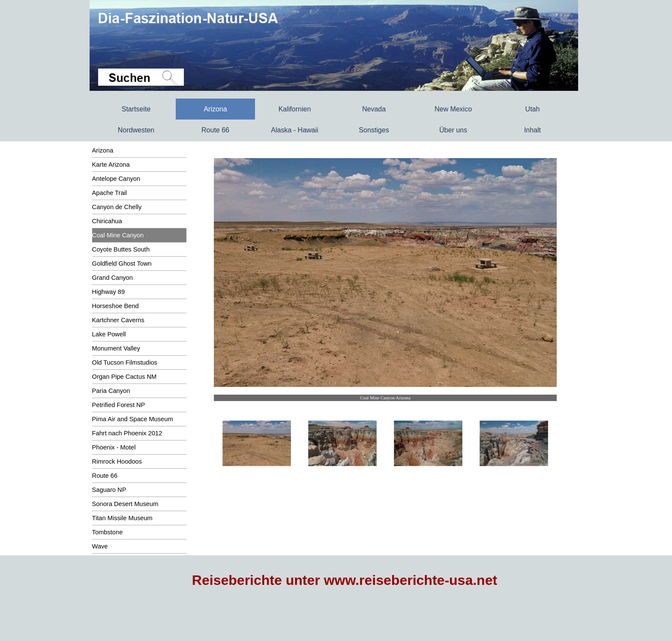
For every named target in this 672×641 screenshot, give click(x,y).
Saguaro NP (109, 490)
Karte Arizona (111, 165)
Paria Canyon (111, 391)
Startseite (136, 109)
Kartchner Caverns (118, 320)
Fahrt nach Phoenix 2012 (127, 433)
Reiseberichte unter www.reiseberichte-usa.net (345, 580)
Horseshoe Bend (115, 306)
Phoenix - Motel (114, 447)
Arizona (103, 150)
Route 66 (215, 130)
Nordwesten (136, 130)
